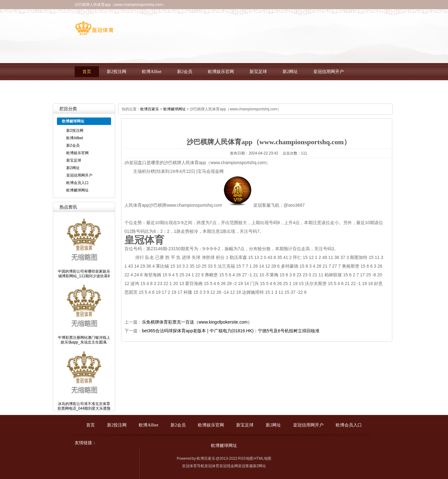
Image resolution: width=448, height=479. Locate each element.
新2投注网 (117, 72)
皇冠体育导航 (193, 466)
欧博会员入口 (96, 89)
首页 (87, 72)
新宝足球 (258, 72)
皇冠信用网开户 (329, 72)
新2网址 (290, 72)
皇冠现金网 (229, 466)
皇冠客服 (245, 466)
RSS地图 (246, 458)
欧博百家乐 (150, 109)
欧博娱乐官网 (221, 72)
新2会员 (185, 72)
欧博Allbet (152, 72)
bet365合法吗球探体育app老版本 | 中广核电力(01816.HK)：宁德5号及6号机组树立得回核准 (231, 331)
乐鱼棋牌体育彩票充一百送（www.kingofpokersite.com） (197, 322)
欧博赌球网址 (137, 89)
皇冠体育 (212, 466)
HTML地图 (262, 458)
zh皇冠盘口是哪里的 (144, 163)
